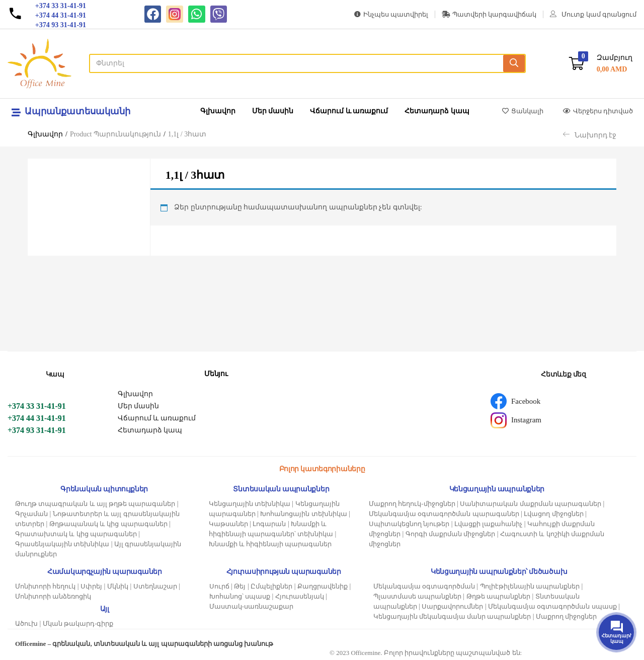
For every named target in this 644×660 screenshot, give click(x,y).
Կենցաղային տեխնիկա (250, 504)
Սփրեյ (91, 586)
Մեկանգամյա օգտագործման (424, 586)
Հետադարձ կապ (437, 111)
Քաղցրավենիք (323, 586)
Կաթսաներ (228, 524)
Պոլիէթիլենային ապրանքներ (530, 586)
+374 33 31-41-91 (37, 406)
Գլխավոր (218, 111)
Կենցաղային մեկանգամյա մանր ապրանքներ (452, 616)
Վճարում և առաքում (349, 111)
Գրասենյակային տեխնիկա (62, 544)
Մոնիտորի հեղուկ (45, 586)
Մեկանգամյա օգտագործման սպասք (552, 606)
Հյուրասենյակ (300, 596)
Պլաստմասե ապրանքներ (417, 596)
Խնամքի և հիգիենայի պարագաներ (270, 544)
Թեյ (240, 586)
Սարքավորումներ (452, 606)
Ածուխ (26, 624)
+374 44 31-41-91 (37, 418)
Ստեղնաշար (155, 586)
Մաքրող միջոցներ (566, 616)
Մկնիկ (118, 586)
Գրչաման (31, 514)
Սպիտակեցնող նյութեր (409, 524)
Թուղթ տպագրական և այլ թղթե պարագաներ (95, 504)
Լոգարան (269, 524)
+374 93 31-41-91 (37, 430)
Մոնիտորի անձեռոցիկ (53, 596)
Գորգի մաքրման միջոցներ (451, 534)
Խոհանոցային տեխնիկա (303, 514)
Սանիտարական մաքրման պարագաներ (531, 504)
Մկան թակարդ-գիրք (78, 624)
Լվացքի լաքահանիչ (488, 524)
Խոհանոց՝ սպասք (240, 596)
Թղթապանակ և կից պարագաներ (108, 524)
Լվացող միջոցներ (553, 514)
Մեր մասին (273, 111)
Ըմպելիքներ (271, 586)
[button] (601, 64)
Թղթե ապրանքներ (498, 596)
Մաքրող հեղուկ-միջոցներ (412, 504)
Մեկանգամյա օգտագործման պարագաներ (444, 514)
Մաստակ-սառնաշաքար (251, 606)
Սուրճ (219, 586)
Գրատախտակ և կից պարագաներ (76, 534)
